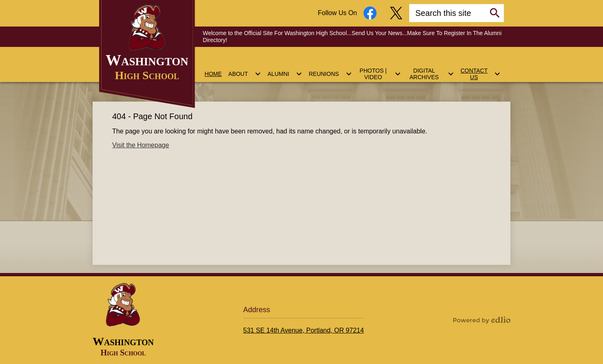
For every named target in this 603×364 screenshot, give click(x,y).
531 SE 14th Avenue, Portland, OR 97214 (304, 330)
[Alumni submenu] (285, 69)
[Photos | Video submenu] (380, 69)
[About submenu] (245, 69)
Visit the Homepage (141, 145)
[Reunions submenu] (330, 69)
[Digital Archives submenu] (431, 69)
